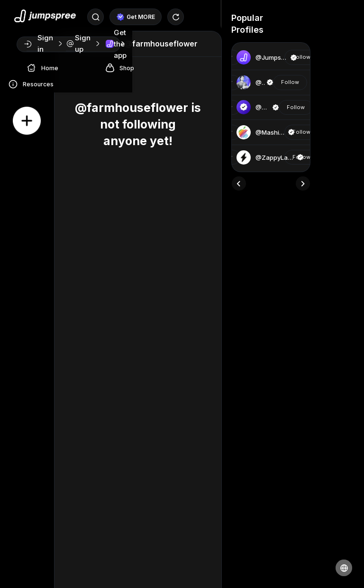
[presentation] (239, 184)
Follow (301, 57)
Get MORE (136, 17)
